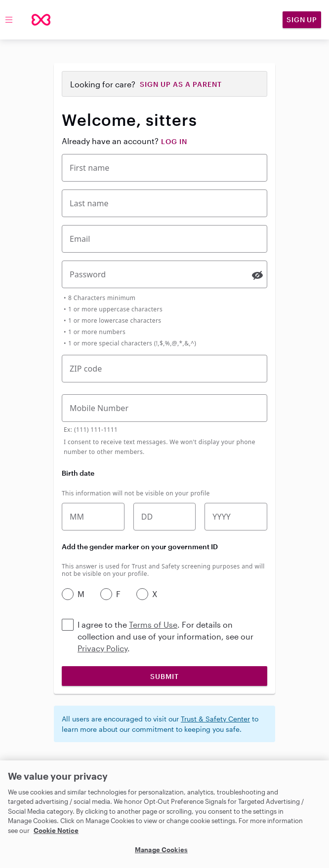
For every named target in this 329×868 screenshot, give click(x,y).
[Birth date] (165, 517)
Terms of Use (153, 624)
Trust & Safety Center (215, 719)
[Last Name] (164, 203)
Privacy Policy (103, 648)
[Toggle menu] (9, 20)
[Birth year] (236, 517)
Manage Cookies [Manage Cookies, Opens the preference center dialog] (161, 850)
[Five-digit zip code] (164, 369)
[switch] (257, 275)
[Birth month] (93, 517)
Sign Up (302, 19)
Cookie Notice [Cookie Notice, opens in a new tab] (56, 830)
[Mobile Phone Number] (164, 408)
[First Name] (164, 168)
